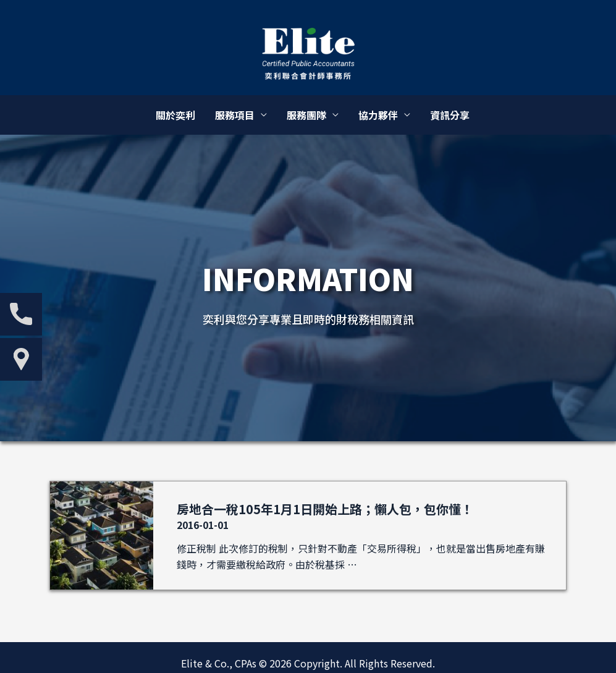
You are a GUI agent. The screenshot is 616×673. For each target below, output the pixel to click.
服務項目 (235, 115)
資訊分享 (450, 115)
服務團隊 (306, 115)
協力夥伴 (378, 115)
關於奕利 (175, 115)
